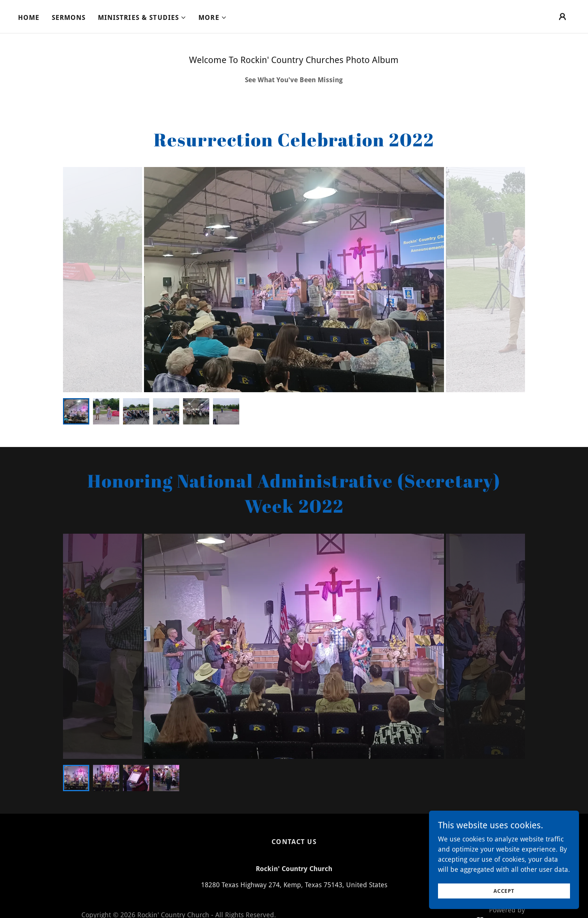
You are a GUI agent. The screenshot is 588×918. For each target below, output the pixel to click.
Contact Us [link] (294, 842)
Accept (504, 891)
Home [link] (29, 17)
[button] (142, 18)
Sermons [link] (69, 17)
